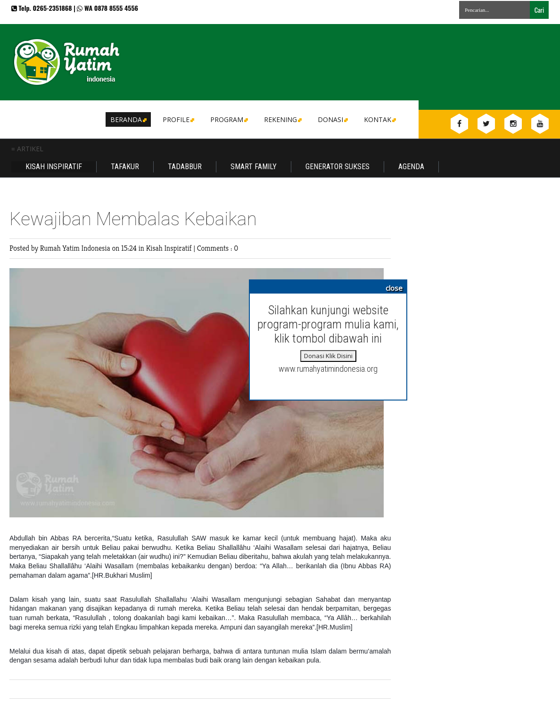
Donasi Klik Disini (328, 356)
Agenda (411, 167)
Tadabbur (185, 167)
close (394, 288)
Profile (178, 119)
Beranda (128, 119)
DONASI (332, 119)
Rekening (282, 119)
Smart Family (254, 167)
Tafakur (125, 167)
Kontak (379, 119)
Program (228, 119)
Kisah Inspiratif (54, 167)
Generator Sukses (338, 167)
